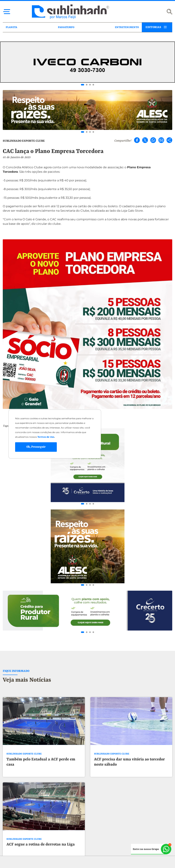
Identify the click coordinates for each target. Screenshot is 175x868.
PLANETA (11, 27)
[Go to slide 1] (83, 85)
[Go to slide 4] (93, 85)
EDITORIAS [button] (153, 27)
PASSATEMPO (66, 27)
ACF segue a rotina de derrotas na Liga (41, 714)
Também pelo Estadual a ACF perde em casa (41, 631)
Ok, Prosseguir (36, 447)
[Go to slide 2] (87, 85)
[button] (88, 854)
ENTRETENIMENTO (127, 27)
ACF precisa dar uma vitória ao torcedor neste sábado (129, 631)
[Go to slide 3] (90, 85)
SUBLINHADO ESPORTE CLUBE (24, 141)
